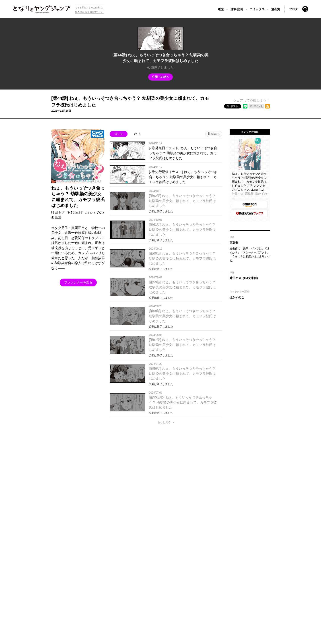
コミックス (257, 9)
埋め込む (258, 106)
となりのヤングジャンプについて (29, 579)
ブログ (293, 9)
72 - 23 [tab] (119, 134)
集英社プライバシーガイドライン (74, 579)
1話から (215, 134)
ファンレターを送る (78, 282)
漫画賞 (276, 9)
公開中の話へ (160, 77)
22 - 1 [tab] (137, 134)
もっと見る (164, 422)
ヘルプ (103, 579)
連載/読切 (237, 9)
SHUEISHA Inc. (29, 585)
